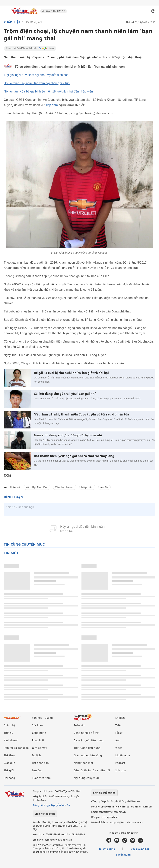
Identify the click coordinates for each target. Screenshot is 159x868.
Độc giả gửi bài (140, 849)
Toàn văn (79, 725)
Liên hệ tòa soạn (45, 814)
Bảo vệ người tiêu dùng (89, 740)
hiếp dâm (87, 487)
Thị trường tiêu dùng (87, 748)
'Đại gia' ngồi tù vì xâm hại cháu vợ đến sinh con (36, 75)
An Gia (104, 487)
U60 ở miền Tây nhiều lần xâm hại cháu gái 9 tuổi (37, 83)
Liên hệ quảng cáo (104, 793)
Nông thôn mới (83, 763)
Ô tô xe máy (39, 748)
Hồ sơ (119, 733)
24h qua (121, 770)
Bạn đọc (37, 770)
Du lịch (36, 755)
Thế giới (9, 770)
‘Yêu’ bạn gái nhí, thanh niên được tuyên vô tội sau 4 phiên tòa (81, 414)
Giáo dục (9, 763)
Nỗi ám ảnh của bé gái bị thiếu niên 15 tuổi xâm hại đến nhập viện (48, 91)
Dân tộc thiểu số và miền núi (92, 770)
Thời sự (8, 733)
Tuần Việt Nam (41, 778)
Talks (118, 725)
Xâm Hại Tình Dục (37, 487)
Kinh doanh (11, 740)
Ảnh (118, 740)
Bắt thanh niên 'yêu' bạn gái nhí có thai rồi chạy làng (74, 456)
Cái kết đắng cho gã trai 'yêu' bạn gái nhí (65, 394)
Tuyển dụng (123, 855)
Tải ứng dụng (107, 849)
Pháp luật (12, 22)
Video (119, 748)
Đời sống (9, 778)
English (120, 718)
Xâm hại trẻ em (65, 487)
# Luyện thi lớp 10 (54, 11)
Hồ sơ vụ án (33, 22)
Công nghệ (39, 733)
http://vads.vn (110, 817)
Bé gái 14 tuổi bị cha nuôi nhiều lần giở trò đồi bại (71, 373)
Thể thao (9, 755)
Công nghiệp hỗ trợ (86, 733)
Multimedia (123, 755)
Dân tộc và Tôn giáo (16, 748)
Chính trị (9, 725)
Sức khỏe (38, 725)
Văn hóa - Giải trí (43, 718)
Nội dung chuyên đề (87, 778)
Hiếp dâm (51, 105)
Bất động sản (40, 763)
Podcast (120, 763)
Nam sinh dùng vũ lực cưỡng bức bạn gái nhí (68, 435)
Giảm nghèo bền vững (88, 755)
